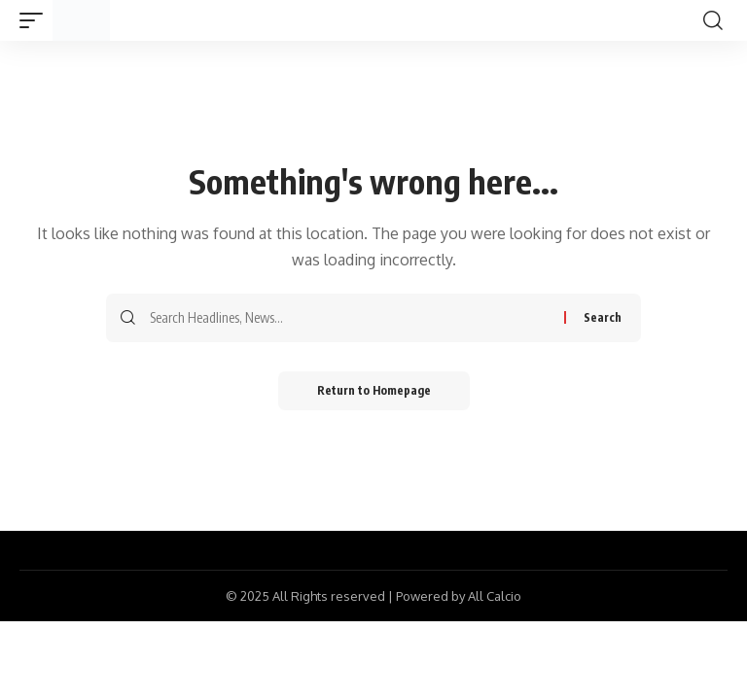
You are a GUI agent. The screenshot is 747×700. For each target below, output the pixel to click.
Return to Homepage (374, 390)
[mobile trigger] (36, 20)
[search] (713, 20)
